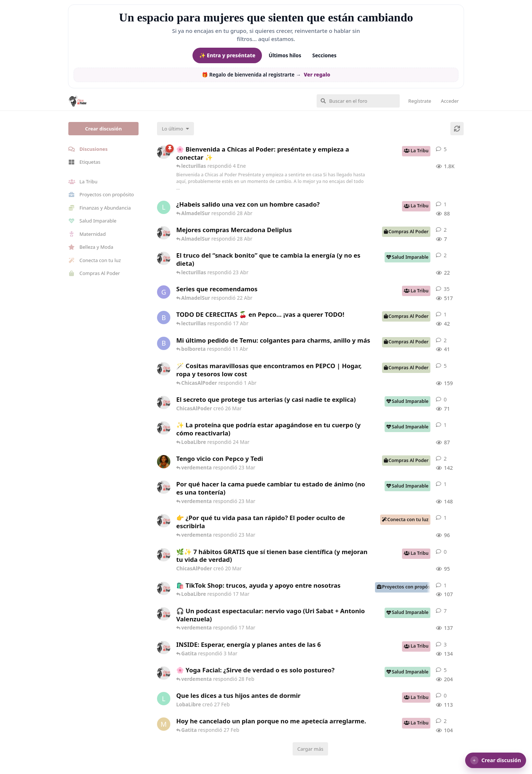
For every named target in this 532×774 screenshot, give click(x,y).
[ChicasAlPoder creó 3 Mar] (164, 648)
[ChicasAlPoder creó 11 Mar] (164, 588)
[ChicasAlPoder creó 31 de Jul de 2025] (164, 369)
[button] (496, 760)
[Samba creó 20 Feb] (164, 462)
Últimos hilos (285, 55)
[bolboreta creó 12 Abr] (164, 318)
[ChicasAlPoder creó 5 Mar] (164, 614)
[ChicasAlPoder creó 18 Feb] (164, 487)
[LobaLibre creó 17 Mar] (164, 207)
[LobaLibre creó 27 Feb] (164, 699)
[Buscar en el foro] (358, 101)
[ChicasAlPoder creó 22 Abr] (164, 258)
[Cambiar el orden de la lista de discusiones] (175, 129)
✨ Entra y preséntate (227, 55)
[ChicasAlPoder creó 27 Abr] (164, 233)
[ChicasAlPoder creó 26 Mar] (164, 403)
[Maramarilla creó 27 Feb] (164, 724)
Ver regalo (317, 75)
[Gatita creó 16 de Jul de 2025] (164, 292)
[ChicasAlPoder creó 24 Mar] (164, 428)
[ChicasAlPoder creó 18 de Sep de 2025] (164, 152)
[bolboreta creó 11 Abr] (164, 343)
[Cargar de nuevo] (457, 129)
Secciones (324, 55)
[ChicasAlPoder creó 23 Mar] (164, 521)
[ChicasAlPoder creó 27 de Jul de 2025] (164, 673)
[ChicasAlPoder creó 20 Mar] (164, 555)
